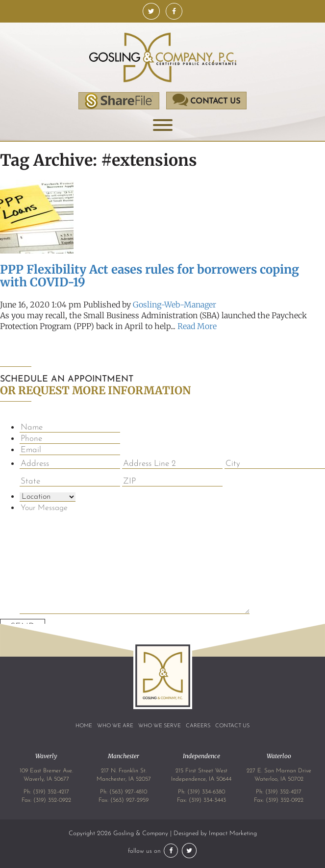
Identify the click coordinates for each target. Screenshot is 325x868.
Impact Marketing (233, 833)
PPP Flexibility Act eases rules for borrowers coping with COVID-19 (150, 276)
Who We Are (115, 726)
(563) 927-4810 (128, 792)
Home (84, 726)
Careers (198, 726)
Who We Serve (160, 726)
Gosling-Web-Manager (175, 305)
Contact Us (232, 726)
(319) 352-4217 (51, 792)
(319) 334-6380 (206, 792)
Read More (197, 326)
